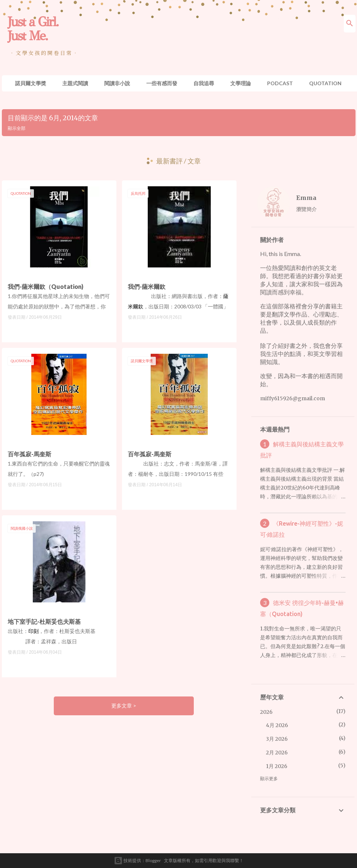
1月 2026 (277, 766)
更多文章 (122, 706)
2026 (266, 712)
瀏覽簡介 (307, 209)
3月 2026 (277, 739)
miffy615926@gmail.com (293, 398)
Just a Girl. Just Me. (33, 29)
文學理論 (241, 83)
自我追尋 (204, 83)
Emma (306, 198)
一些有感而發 (162, 83)
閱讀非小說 (117, 83)
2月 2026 (277, 753)
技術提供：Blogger (137, 861)
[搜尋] (350, 24)
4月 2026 (277, 725)
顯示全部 (17, 128)
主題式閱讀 (75, 83)
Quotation (325, 83)
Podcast (280, 83)
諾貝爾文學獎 (31, 83)
